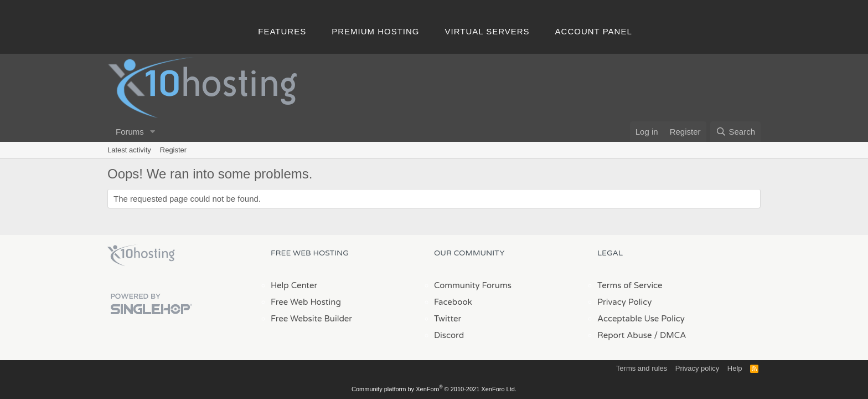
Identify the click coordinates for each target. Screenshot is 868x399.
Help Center (294, 285)
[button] (153, 132)
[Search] (735, 132)
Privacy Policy (624, 302)
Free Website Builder (311, 319)
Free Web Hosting (306, 302)
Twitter (448, 319)
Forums (130, 132)
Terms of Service (630, 285)
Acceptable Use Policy (641, 319)
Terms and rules (642, 368)
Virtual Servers (487, 31)
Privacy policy (697, 368)
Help (735, 368)
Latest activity (129, 150)
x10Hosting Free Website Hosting (141, 255)
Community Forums (473, 285)
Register (173, 150)
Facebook (453, 302)
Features (282, 31)
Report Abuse (625, 335)
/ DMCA (670, 335)
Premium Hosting (375, 31)
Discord (449, 335)
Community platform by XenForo (434, 389)
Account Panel (594, 31)
